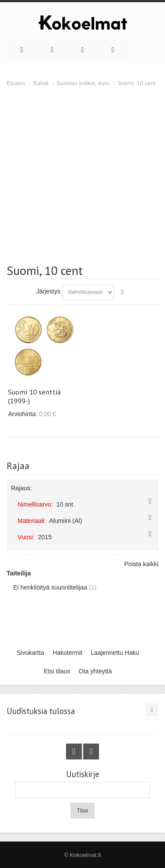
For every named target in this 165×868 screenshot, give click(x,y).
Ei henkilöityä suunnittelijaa (50, 587)
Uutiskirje (82, 774)
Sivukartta (30, 653)
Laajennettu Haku (115, 653)
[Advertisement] (82, 175)
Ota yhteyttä (95, 671)
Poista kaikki (141, 564)
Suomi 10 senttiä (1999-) (34, 396)
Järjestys (48, 291)
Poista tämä (150, 501)
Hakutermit (67, 653)
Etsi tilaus (57, 671)
